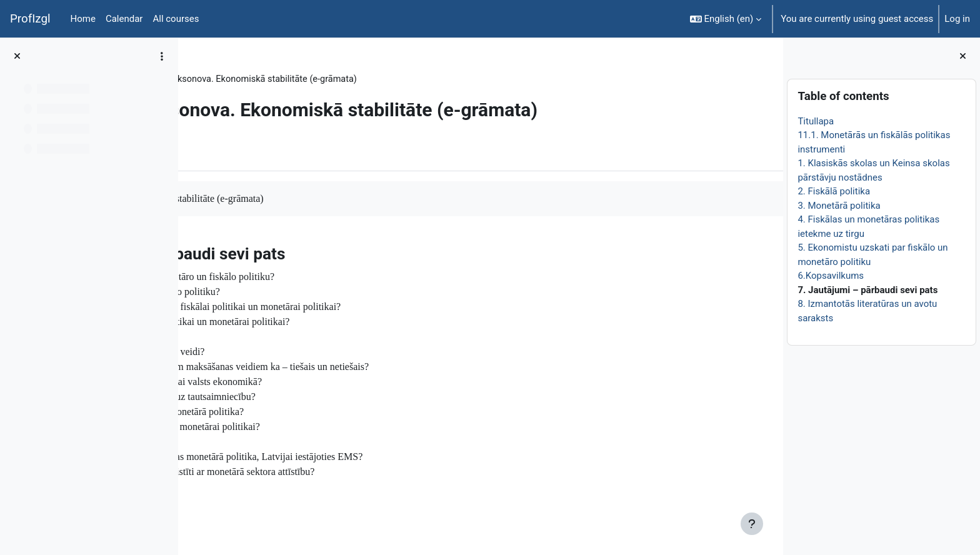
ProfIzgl (30, 19)
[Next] (769, 251)
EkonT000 (223, 79)
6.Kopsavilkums (831, 276)
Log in (957, 19)
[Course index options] (162, 56)
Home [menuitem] (83, 19)
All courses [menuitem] (176, 19)
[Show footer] (752, 524)
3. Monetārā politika (839, 206)
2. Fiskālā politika (834, 191)
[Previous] (192, 251)
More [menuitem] (265, 152)
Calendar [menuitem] (124, 19)
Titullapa (816, 121)
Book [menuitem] (223, 152)
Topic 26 (276, 79)
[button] (726, 19)
